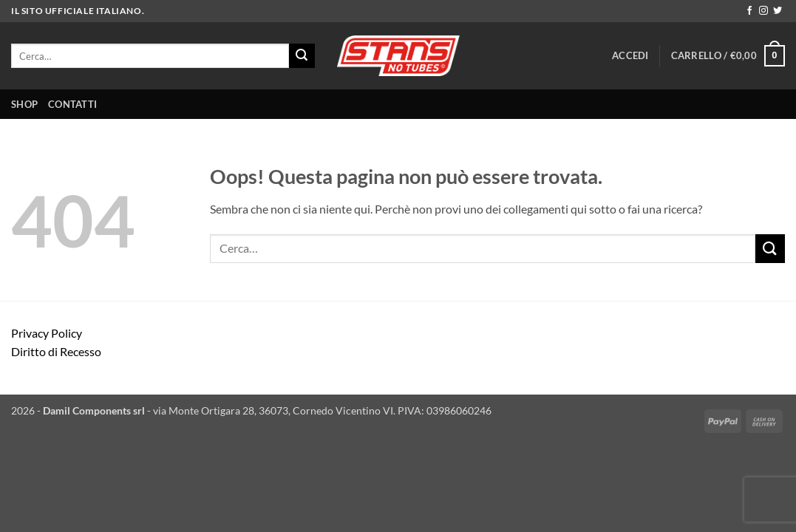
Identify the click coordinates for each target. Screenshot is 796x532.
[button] (630, 55)
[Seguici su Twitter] (778, 11)
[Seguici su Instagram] (763, 11)
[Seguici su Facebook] (749, 11)
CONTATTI (72, 104)
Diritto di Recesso (56, 351)
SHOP (24, 104)
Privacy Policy (47, 333)
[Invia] (302, 56)
